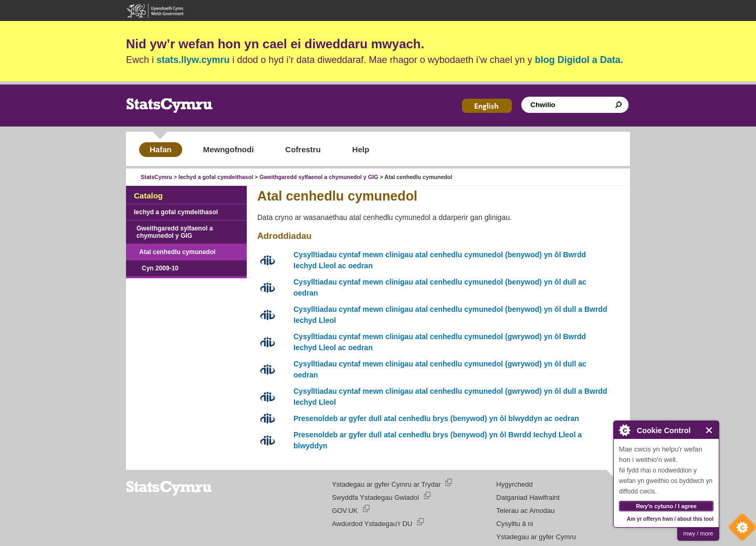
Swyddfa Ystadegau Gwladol (375, 497)
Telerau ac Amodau (525, 511)
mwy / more (699, 533)
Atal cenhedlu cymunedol (177, 252)
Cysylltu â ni (514, 524)
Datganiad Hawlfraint (528, 497)
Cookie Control (740, 530)
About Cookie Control (624, 430)
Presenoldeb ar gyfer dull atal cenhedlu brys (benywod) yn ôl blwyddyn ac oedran (436, 418)
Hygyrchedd (514, 484)
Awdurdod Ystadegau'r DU (372, 524)
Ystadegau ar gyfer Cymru (536, 537)
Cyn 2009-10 (160, 268)
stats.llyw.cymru (193, 60)
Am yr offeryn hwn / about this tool (670, 519)
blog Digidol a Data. (579, 60)
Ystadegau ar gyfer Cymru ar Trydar (386, 484)
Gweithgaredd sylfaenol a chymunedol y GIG (319, 177)
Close (710, 430)
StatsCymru (156, 177)
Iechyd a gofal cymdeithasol (216, 177)
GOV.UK (345, 511)
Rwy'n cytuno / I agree (666, 506)
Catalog (148, 196)
